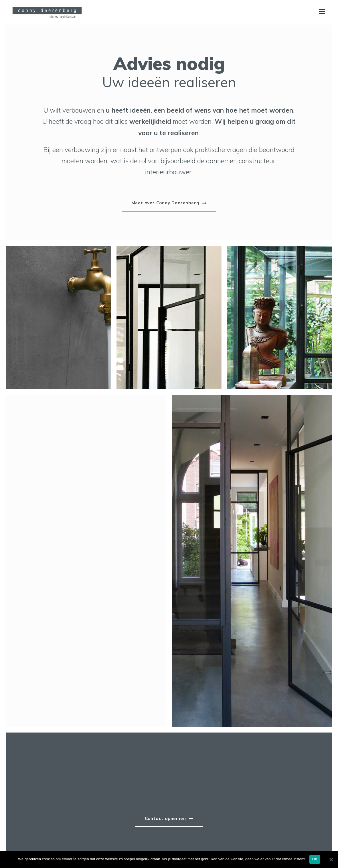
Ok (315, 859)
